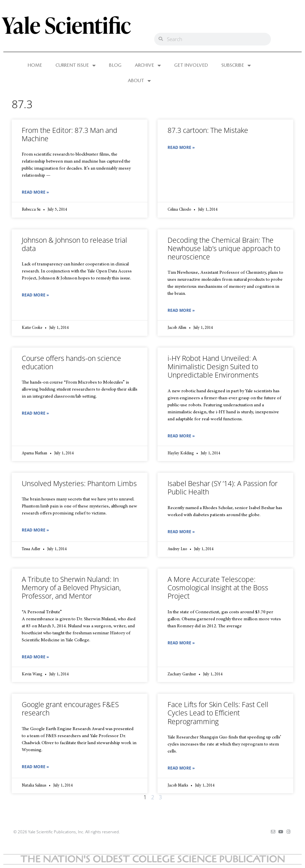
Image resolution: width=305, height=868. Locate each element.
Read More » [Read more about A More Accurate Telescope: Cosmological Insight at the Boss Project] (181, 643)
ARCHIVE (148, 65)
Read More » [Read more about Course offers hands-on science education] (35, 413)
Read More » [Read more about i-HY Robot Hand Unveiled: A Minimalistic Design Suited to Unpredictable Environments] (181, 436)
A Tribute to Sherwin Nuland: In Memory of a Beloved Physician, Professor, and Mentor (71, 588)
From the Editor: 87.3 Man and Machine (70, 134)
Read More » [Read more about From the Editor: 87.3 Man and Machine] (35, 192)
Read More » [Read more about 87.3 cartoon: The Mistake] (181, 147)
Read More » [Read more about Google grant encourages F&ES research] (35, 767)
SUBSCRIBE (236, 65)
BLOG (115, 65)
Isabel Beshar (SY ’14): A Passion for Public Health (223, 488)
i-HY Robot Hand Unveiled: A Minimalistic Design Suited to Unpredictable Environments (213, 367)
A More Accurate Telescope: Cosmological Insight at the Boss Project (218, 588)
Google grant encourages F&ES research (70, 709)
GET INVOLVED (191, 65)
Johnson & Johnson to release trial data (74, 244)
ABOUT (139, 81)
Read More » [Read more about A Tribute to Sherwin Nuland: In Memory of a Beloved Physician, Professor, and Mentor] (35, 657)
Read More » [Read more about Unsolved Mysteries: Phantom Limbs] (35, 530)
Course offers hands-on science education (71, 362)
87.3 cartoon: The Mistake (208, 130)
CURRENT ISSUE (76, 65)
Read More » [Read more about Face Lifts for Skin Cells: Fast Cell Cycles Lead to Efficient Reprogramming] (181, 768)
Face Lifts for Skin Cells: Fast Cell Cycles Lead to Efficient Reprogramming (218, 713)
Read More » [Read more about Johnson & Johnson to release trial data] (35, 295)
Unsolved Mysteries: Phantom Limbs (79, 483)
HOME (35, 65)
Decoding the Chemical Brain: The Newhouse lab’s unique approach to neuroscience (224, 248)
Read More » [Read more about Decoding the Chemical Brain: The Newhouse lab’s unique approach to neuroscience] (181, 310)
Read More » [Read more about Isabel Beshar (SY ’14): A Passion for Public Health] (181, 532)
